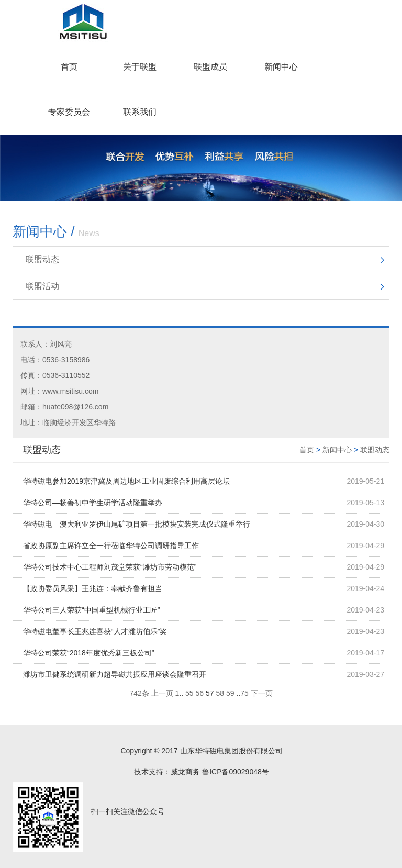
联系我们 (140, 112)
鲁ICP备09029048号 (236, 772)
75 (244, 693)
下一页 (262, 693)
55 (189, 693)
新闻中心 (281, 67)
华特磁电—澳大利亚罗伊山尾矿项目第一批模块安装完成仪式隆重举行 (137, 524)
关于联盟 (140, 67)
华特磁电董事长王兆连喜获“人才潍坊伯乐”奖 (95, 631)
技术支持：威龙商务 (167, 772)
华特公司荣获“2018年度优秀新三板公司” (88, 653)
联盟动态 (42, 259)
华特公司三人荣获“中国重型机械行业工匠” (91, 610)
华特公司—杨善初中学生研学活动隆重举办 (93, 503)
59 (230, 693)
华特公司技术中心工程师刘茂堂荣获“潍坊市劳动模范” (110, 567)
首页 (69, 67)
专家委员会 (69, 112)
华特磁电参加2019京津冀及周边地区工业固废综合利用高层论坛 (126, 481)
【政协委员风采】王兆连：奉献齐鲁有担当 (93, 588)
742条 (139, 693)
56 (199, 693)
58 (220, 693)
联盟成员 (210, 67)
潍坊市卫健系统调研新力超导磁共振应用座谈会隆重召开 (115, 674)
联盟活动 (42, 286)
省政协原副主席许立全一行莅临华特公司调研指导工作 (111, 546)
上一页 (162, 693)
